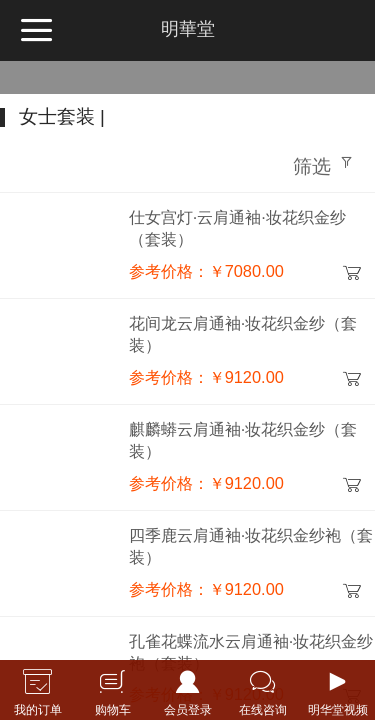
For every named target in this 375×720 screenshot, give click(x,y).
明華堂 (188, 29)
